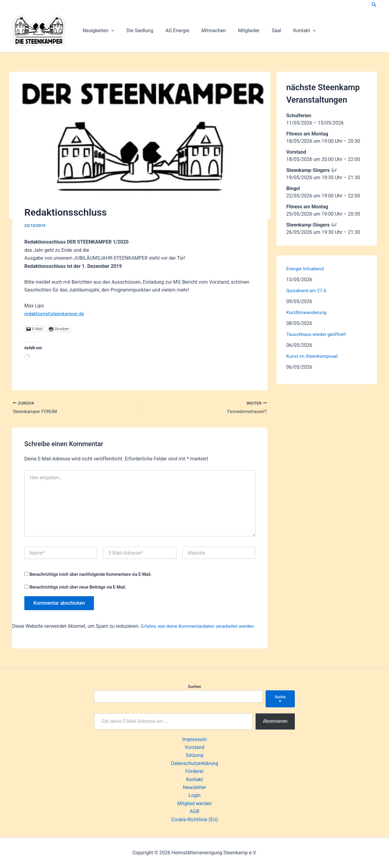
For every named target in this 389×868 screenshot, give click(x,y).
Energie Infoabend (306, 269)
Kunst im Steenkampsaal (313, 356)
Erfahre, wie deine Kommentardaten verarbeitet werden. (201, 627)
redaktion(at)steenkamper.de (55, 314)
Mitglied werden (194, 803)
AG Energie (171, 31)
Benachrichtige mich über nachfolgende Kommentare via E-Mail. (91, 575)
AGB (194, 812)
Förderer (194, 772)
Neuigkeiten (97, 31)
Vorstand (194, 748)
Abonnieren (275, 721)
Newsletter (195, 788)
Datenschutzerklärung (194, 763)
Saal (263, 31)
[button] (374, 5)
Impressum (195, 739)
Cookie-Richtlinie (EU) (194, 820)
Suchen (194, 687)
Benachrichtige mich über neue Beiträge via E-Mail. (78, 588)
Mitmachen (205, 31)
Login (194, 796)
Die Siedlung (136, 31)
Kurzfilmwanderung (307, 312)
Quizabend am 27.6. (308, 290)
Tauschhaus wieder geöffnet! (318, 334)
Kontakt (289, 31)
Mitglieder (238, 31)
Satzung (194, 755)
